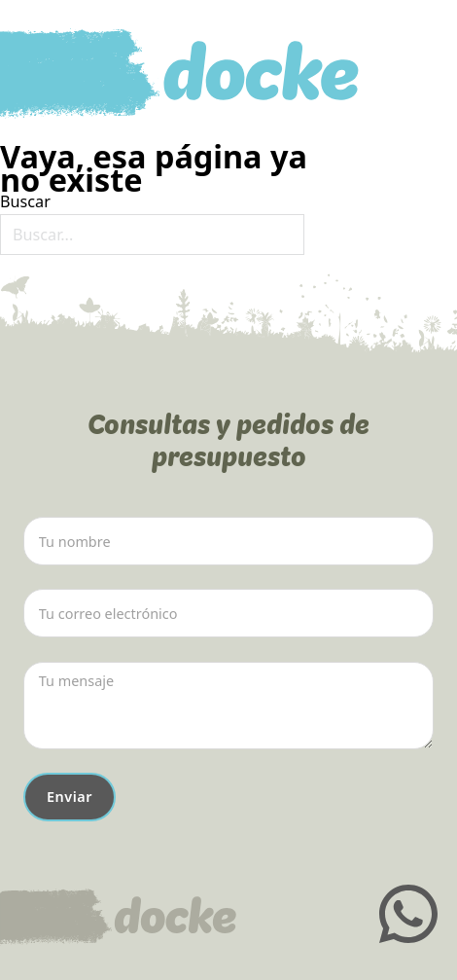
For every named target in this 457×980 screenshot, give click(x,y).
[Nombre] (228, 541)
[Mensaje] (228, 706)
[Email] (228, 613)
